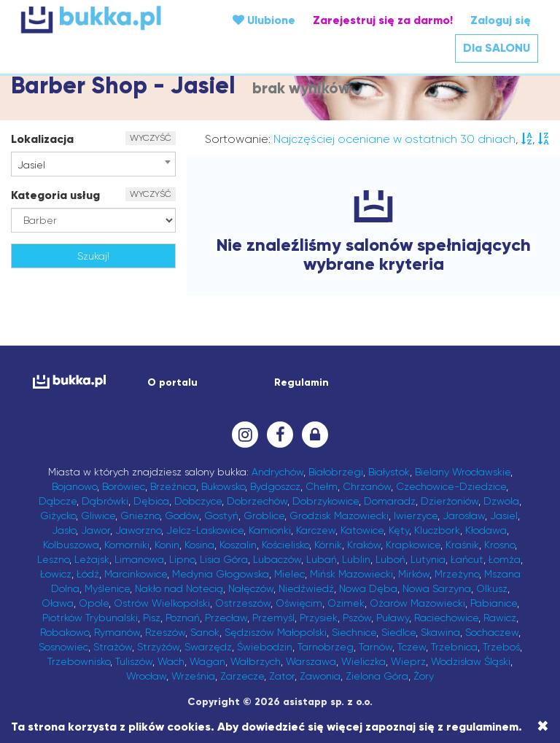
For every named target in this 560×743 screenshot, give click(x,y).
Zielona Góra (377, 676)
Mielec (289, 574)
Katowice (362, 530)
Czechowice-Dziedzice (451, 486)
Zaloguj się (501, 20)
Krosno (499, 545)
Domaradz (390, 501)
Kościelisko (285, 545)
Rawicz (500, 618)
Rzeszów (165, 632)
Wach (171, 661)
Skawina (440, 632)
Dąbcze (58, 501)
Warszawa (311, 661)
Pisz (152, 618)
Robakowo (65, 632)
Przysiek (319, 618)
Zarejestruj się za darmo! (383, 20)
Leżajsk (92, 559)
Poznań (183, 618)
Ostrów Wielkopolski (162, 603)
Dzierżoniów (450, 501)
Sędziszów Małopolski (276, 632)
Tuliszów (134, 661)
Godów (182, 516)
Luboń (390, 559)
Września (193, 676)
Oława (58, 603)
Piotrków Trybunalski (90, 618)
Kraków (364, 545)
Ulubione (264, 20)
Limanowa (139, 559)
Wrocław (146, 676)
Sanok (205, 632)
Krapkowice (413, 545)
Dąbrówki (105, 501)
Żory (424, 676)
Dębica (151, 501)
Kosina (199, 545)
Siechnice (354, 632)
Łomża (505, 559)
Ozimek (346, 603)
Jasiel (504, 516)
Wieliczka (363, 661)
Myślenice (107, 588)
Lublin (356, 559)
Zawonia (320, 676)
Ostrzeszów (243, 603)
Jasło (64, 530)
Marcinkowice (136, 574)
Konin (167, 545)
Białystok (389, 472)
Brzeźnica (173, 486)
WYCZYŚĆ (151, 138)
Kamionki (270, 530)
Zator (282, 676)
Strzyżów (158, 647)
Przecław (226, 618)
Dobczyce (198, 501)
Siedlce (398, 632)
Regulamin (302, 382)
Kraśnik (462, 545)
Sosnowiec (63, 647)
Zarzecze (242, 676)
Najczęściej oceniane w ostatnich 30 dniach (394, 139)
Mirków (414, 574)
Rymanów (117, 632)
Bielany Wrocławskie (463, 472)
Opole (94, 603)
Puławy (393, 618)
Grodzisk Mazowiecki (339, 516)
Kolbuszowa (71, 545)
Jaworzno (138, 530)
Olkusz (492, 588)
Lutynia (428, 559)
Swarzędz (208, 647)
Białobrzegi (336, 472)
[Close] (543, 726)
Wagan (207, 661)
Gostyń (221, 516)
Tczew (412, 647)
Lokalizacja (42, 139)
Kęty (399, 530)
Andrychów (277, 472)
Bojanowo (74, 486)
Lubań (322, 559)
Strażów (113, 647)
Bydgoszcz (275, 486)
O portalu (172, 382)
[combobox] (93, 164)
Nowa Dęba (368, 588)
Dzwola (501, 501)
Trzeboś (501, 647)
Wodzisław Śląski (471, 661)
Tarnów (376, 647)
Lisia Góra (224, 559)
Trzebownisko (79, 661)
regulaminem (482, 727)
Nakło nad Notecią (179, 588)
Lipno (182, 559)
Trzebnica (454, 647)
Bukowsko (223, 486)
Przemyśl (273, 618)
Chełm (322, 486)
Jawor (96, 530)
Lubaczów (277, 559)
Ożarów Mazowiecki (417, 603)
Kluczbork (437, 530)
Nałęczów (251, 588)
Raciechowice (446, 618)
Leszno (53, 559)
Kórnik (328, 545)
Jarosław (464, 516)
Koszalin (238, 545)
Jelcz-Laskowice (205, 530)
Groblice (264, 516)
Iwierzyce (416, 516)
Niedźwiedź (306, 588)
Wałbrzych (256, 661)
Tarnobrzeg (326, 647)
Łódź (88, 574)
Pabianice (494, 603)
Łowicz (56, 574)
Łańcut (467, 559)
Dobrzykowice (326, 501)
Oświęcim (299, 603)
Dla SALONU (497, 48)
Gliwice (98, 516)
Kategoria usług (55, 195)
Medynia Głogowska (221, 574)
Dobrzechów (257, 501)
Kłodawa (486, 530)
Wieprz (408, 661)
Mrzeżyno (457, 574)
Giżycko (58, 516)
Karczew (316, 530)
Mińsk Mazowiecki (351, 574)
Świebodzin (265, 647)
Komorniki (127, 545)
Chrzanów (367, 486)
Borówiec (124, 486)
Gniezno (140, 516)
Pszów (357, 618)
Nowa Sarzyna (437, 588)
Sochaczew (492, 632)
